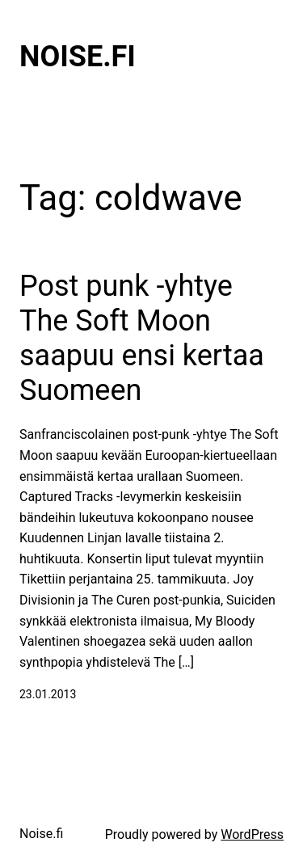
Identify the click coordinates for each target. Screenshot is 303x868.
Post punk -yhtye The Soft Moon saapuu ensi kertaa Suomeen (142, 339)
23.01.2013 (48, 694)
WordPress (252, 834)
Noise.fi (78, 57)
